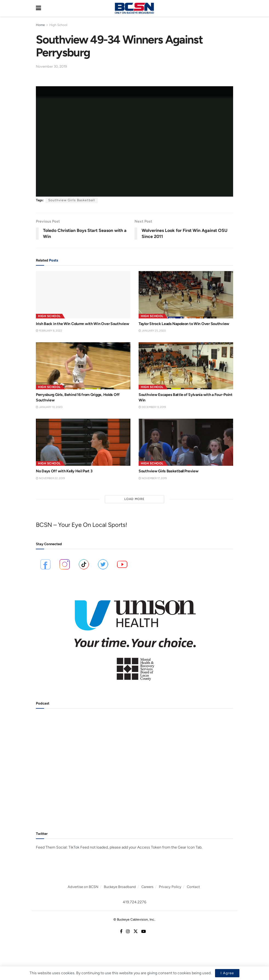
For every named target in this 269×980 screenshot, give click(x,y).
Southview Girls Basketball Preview (168, 471)
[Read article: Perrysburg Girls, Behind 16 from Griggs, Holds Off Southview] (83, 366)
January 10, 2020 (49, 407)
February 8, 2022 (49, 331)
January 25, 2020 (152, 331)
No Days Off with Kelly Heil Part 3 (64, 471)
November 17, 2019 (153, 478)
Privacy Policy (170, 887)
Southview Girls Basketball (72, 200)
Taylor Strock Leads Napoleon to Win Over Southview (184, 324)
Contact (193, 887)
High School (58, 25)
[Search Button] (230, 8)
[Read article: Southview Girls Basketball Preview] (186, 442)
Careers (147, 887)
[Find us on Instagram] (128, 932)
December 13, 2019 (152, 407)
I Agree (227, 973)
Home (40, 25)
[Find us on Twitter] (136, 932)
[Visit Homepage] (134, 8)
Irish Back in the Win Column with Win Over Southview (82, 324)
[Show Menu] (38, 8)
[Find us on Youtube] (144, 932)
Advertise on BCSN (83, 887)
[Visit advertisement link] (134, 637)
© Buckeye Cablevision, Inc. (134, 919)
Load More (134, 499)
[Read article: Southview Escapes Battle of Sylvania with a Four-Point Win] (186, 366)
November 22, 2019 (50, 478)
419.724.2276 (134, 902)
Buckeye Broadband (120, 887)
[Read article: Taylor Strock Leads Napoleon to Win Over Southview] (186, 295)
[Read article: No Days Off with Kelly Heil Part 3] (83, 442)
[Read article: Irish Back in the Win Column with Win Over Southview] (83, 295)
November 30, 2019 (51, 66)
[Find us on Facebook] (121, 932)
